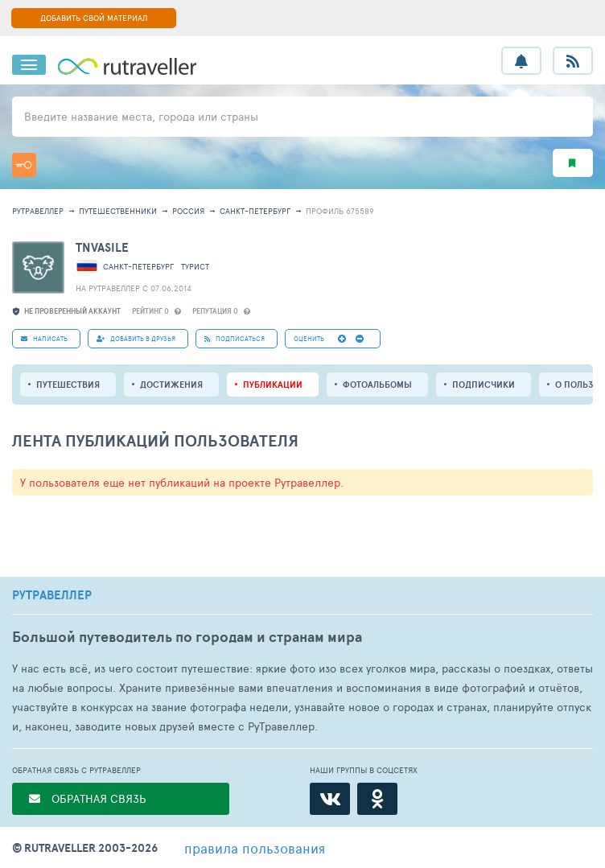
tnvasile (102, 247)
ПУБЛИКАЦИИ (273, 385)
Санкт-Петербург (255, 211)
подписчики (484, 385)
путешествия (68, 385)
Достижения (171, 385)
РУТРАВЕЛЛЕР (52, 595)
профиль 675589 (340, 211)
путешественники (118, 211)
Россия (188, 211)
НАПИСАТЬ (44, 338)
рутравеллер (38, 211)
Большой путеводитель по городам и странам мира (187, 637)
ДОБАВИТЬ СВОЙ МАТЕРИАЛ (94, 18)
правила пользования (255, 848)
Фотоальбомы (377, 385)
